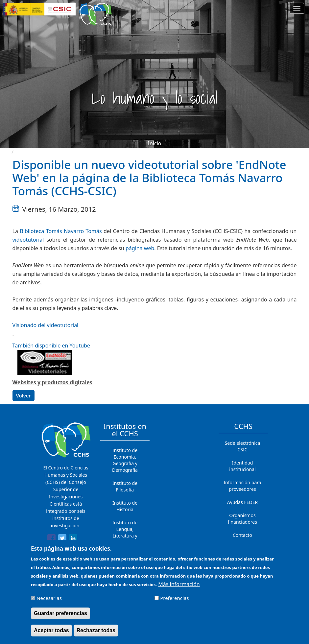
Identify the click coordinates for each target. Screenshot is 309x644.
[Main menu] (297, 8)
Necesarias (49, 598)
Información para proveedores (242, 486)
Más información (179, 584)
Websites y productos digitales (52, 382)
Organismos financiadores (242, 519)
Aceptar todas (51, 631)
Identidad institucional (242, 466)
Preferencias (174, 598)
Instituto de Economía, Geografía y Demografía (125, 460)
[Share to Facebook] (51, 539)
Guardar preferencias (60, 614)
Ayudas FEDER (242, 502)
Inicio (155, 143)
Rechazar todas (96, 631)
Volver (24, 395)
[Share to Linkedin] (73, 539)
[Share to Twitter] (62, 539)
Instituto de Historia (125, 506)
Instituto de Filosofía (125, 486)
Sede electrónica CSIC (243, 446)
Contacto (242, 535)
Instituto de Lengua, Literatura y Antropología (125, 532)
